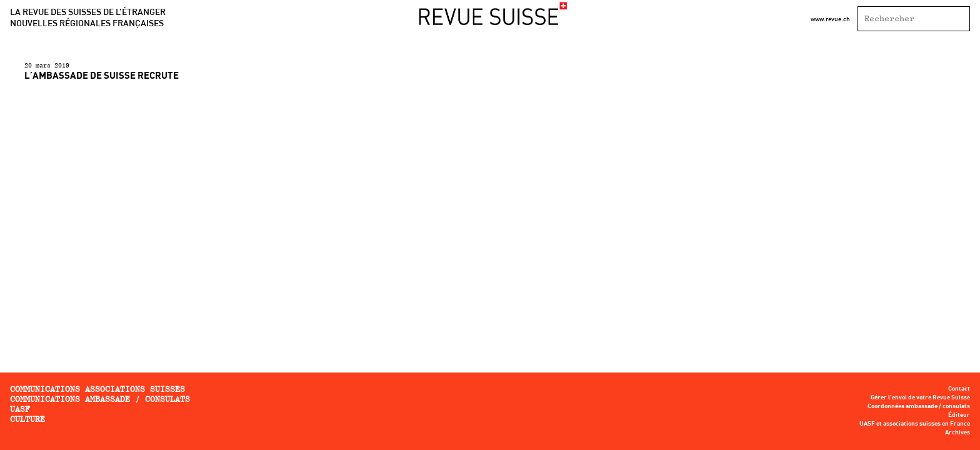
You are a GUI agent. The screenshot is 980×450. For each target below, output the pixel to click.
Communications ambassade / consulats (100, 399)
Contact (959, 389)
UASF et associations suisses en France (915, 424)
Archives (957, 432)
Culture (27, 419)
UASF (20, 409)
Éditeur (959, 415)
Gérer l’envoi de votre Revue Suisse (920, 397)
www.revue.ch (830, 19)
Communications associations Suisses (97, 389)
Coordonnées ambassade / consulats (919, 406)
